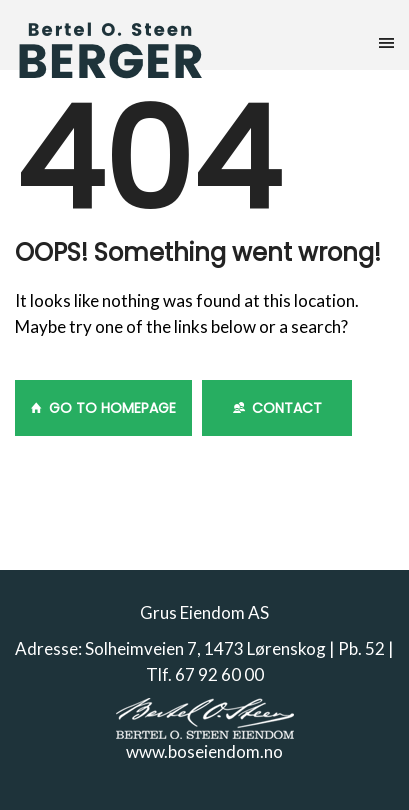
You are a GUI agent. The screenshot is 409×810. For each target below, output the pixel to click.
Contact (277, 408)
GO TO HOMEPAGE (103, 408)
